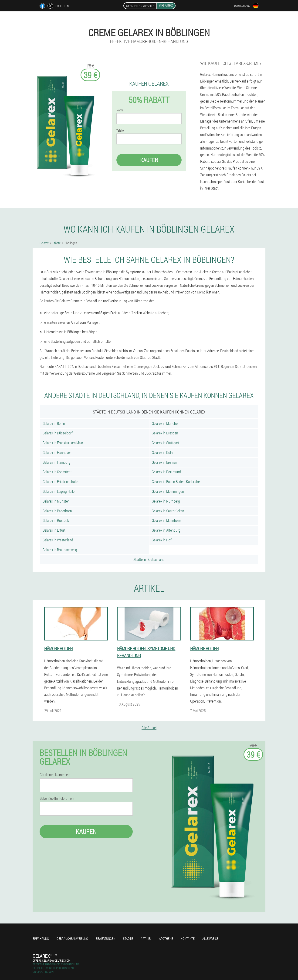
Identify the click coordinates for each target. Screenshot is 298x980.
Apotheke (166, 938)
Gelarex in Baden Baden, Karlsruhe (176, 482)
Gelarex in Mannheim (166, 520)
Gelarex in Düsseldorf (58, 433)
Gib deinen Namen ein (55, 775)
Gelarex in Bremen (164, 462)
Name (120, 110)
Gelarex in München (166, 423)
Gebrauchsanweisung (72, 938)
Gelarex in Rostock (56, 520)
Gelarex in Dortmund (166, 472)
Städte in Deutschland (149, 559)
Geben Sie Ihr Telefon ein (57, 798)
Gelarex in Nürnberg (166, 501)
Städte (128, 938)
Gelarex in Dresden (165, 433)
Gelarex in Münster (56, 501)
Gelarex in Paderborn (57, 511)
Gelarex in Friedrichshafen (61, 482)
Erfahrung (41, 938)
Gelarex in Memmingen (168, 491)
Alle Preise (210, 938)
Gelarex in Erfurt (54, 530)
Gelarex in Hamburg (57, 462)
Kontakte (188, 938)
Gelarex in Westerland (58, 540)
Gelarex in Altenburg (166, 530)
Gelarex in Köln (162, 452)
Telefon (121, 130)
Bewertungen (105, 938)
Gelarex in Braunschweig (60, 550)
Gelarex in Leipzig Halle (59, 491)
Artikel (146, 938)
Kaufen (149, 160)
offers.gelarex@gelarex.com (51, 960)
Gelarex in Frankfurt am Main (63, 443)
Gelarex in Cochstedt (57, 472)
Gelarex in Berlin (54, 423)
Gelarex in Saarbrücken (168, 511)
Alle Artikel (149, 728)
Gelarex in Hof (162, 540)
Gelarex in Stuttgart (166, 443)
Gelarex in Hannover (57, 452)
